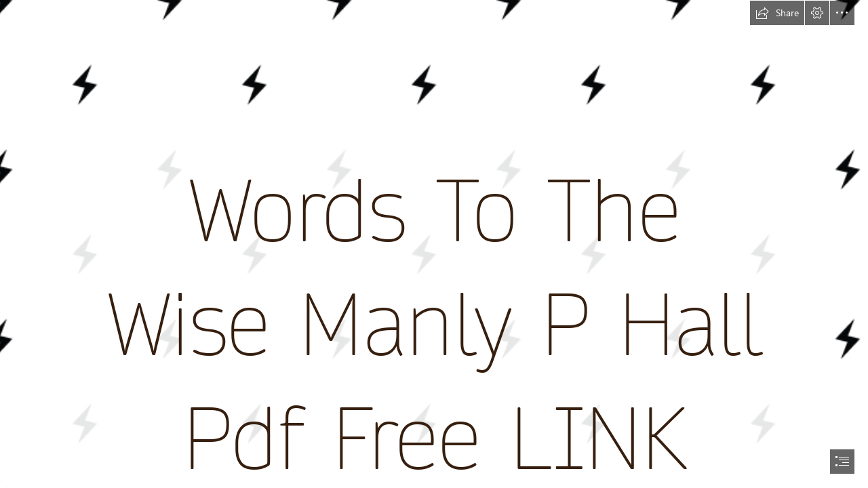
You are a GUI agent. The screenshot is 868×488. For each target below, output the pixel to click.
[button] (777, 13)
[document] (434, 244)
